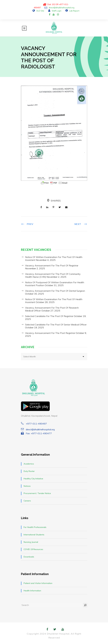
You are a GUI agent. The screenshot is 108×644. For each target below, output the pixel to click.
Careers (27, 501)
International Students (34, 535)
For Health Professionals (35, 527)
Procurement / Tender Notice (37, 493)
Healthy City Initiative (33, 479)
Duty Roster (29, 471)
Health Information (32, 591)
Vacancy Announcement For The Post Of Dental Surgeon (55, 291)
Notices (27, 486)
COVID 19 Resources (33, 549)
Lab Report (74, 11)
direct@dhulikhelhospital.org (62, 8)
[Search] (85, 605)
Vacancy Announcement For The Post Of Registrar (52, 265)
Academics (29, 464)
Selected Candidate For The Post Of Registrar (49, 316)
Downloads (29, 557)
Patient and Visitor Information (38, 583)
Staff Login (57, 11)
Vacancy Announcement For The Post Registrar (50, 333)
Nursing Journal (31, 542)
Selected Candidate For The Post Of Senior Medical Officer (56, 325)
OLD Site (40, 11)
